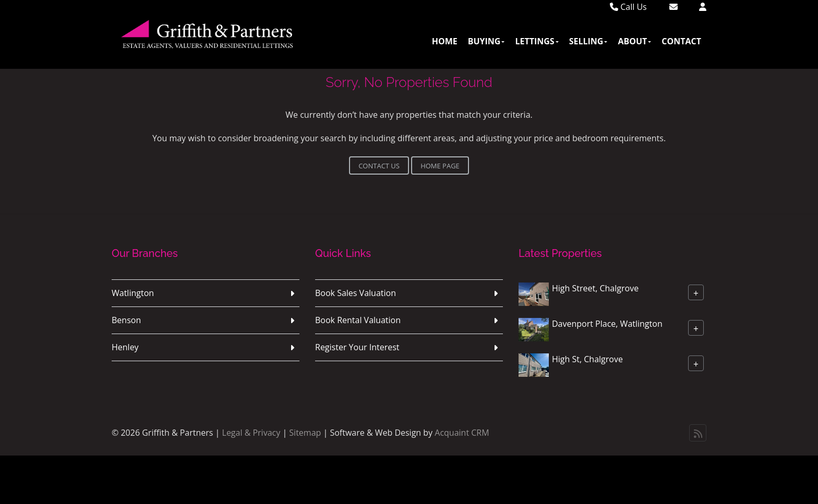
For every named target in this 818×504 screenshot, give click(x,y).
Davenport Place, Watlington (607, 324)
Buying (486, 41)
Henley (125, 347)
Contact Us (379, 166)
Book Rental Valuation (358, 320)
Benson (126, 320)
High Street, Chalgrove (595, 288)
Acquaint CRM (462, 433)
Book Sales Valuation (356, 293)
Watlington (133, 293)
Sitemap (305, 433)
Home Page (440, 166)
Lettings (537, 41)
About (634, 41)
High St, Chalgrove (587, 359)
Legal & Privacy (251, 433)
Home (445, 41)
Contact (681, 41)
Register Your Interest (357, 347)
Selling (588, 41)
